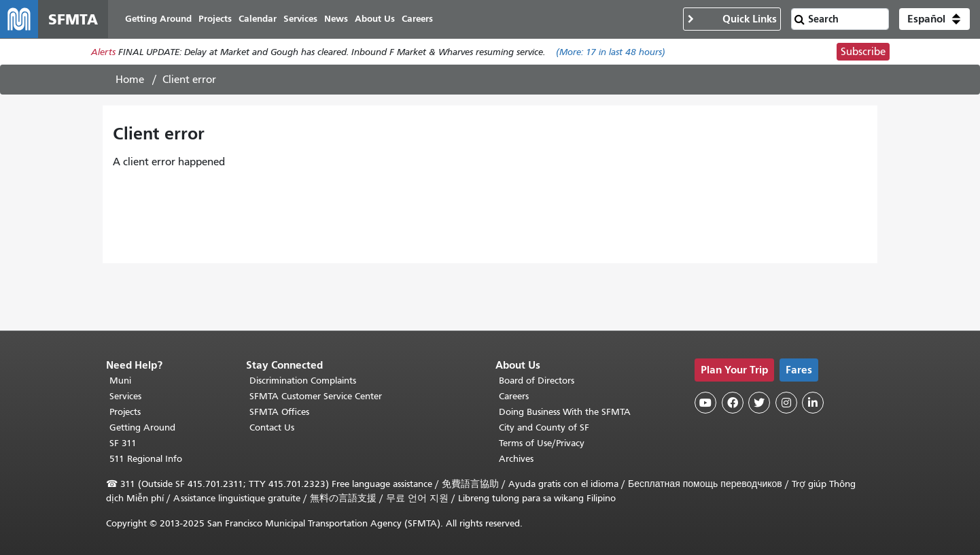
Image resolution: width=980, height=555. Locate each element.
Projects (125, 412)
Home (130, 80)
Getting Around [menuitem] (158, 19)
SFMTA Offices (279, 412)
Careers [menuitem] (417, 19)
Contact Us (272, 427)
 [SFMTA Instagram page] (786, 403)
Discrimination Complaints (303, 381)
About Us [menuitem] (375, 19)
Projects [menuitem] (215, 19)
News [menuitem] (336, 19)
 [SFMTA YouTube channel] (705, 403)
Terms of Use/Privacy (542, 443)
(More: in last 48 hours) (611, 52)
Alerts (103, 52)
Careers (514, 396)
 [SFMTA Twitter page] (759, 403)
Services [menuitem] (300, 19)
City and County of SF (544, 427)
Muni (120, 381)
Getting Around (142, 427)
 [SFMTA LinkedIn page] (813, 403)
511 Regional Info (146, 459)
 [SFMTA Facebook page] (733, 403)
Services (125, 396)
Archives (516, 459)
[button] (934, 19)
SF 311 (123, 443)
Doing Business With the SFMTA (565, 412)
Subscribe (863, 52)
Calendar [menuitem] (258, 19)
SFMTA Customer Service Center (316, 396)
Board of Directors (537, 381)
